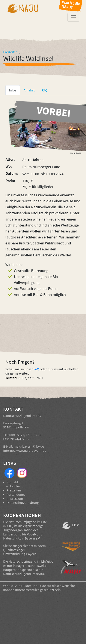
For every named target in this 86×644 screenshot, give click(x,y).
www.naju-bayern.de (31, 450)
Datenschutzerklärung (23, 503)
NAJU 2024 (14, 586)
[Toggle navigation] (73, 17)
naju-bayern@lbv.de (29, 446)
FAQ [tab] (45, 90)
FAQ (36, 369)
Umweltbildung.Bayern (20, 554)
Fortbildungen (17, 494)
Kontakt (12, 482)
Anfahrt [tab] (29, 90)
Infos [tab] (13, 90)
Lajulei (15, 486)
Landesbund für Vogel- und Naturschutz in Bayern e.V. (23, 536)
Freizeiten (14, 490)
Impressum (15, 498)
